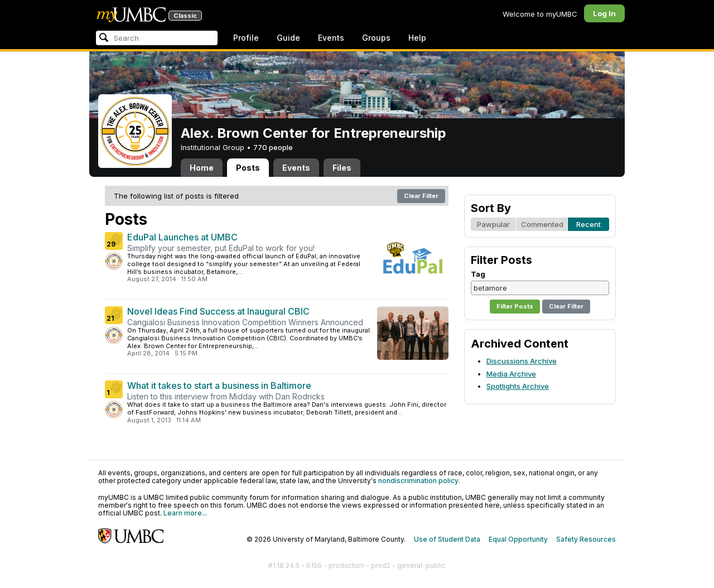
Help (417, 38)
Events (331, 38)
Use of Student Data (447, 539)
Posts (248, 168)
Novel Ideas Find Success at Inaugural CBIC (218, 311)
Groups (376, 38)
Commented (542, 224)
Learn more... (185, 513)
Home (202, 168)
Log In (604, 13)
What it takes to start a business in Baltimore (219, 385)
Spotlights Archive (518, 386)
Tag (478, 274)
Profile (246, 38)
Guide (288, 38)
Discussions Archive (522, 361)
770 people (273, 147)
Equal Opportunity (518, 539)
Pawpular (493, 224)
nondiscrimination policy (418, 481)
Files (342, 168)
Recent (588, 224)
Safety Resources (586, 539)
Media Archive (511, 374)
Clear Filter (421, 196)
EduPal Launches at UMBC (182, 237)
